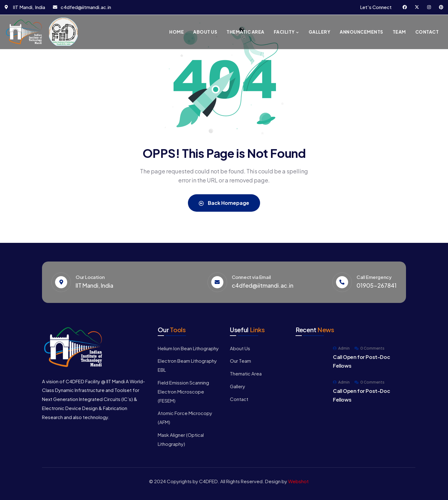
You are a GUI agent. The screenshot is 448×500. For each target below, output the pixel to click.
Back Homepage (224, 203)
